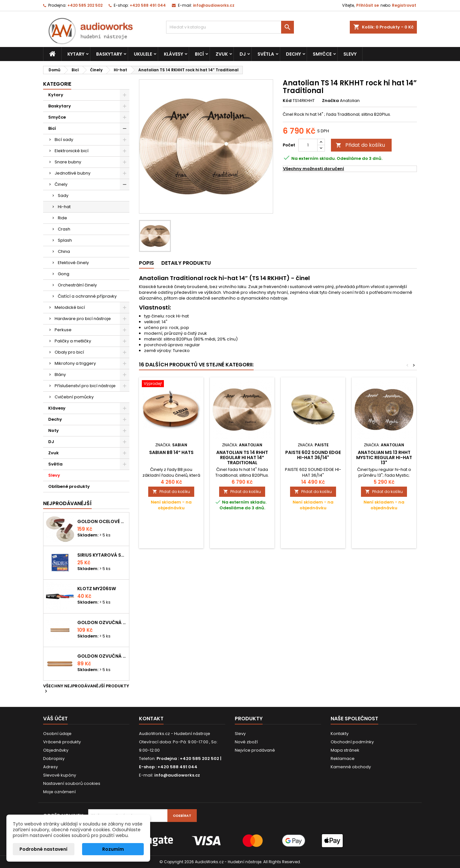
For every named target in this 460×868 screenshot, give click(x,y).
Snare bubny (68, 162)
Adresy (50, 767)
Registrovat (404, 5)
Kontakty (340, 734)
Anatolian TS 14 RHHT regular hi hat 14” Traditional (242, 457)
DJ (243, 54)
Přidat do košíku (360, 145)
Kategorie (57, 84)
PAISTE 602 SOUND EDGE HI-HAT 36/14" (313, 455)
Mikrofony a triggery (75, 363)
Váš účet (55, 719)
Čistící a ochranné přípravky (87, 296)
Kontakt (151, 719)
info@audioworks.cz (214, 5)
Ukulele (143, 54)
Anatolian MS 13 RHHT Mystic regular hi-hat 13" (384, 457)
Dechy (293, 54)
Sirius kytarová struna (102, 555)
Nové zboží (246, 742)
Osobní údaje (57, 734)
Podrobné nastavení (43, 849)
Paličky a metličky (73, 341)
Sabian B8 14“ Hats (171, 452)
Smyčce (322, 54)
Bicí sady (64, 140)
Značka (330, 101)
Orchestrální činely (77, 285)
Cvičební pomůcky (74, 397)
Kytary (76, 54)
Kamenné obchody (351, 767)
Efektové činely (73, 263)
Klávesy (173, 54)
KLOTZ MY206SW (97, 589)
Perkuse (63, 330)
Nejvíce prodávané (255, 750)
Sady (63, 195)
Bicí (199, 54)
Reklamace (343, 759)
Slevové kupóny (60, 775)
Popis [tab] (146, 263)
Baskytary (109, 54)
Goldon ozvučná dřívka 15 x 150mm (102, 656)
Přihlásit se (368, 5)
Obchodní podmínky (352, 742)
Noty (54, 430)
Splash (65, 240)
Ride (62, 218)
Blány (60, 375)
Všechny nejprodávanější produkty (86, 689)
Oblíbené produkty (69, 486)
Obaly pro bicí (69, 352)
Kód (287, 101)
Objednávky (56, 750)
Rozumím (113, 849)
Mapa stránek (345, 750)
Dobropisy (54, 759)
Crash (64, 229)
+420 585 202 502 (85, 5)
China (64, 251)
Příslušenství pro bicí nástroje (85, 386)
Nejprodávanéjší (67, 503)
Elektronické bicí (72, 151)
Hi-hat (64, 207)
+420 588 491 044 (148, 5)
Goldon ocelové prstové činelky (102, 521)
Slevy (350, 54)
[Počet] (308, 145)
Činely (61, 184)
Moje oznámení (59, 792)
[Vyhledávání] (230, 27)
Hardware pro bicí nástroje (83, 319)
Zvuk (222, 54)
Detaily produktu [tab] (186, 263)
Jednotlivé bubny (73, 173)
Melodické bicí (70, 307)
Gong (64, 274)
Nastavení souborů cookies (72, 783)
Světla (266, 54)
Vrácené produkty (62, 742)
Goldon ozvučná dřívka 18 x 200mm (102, 622)
